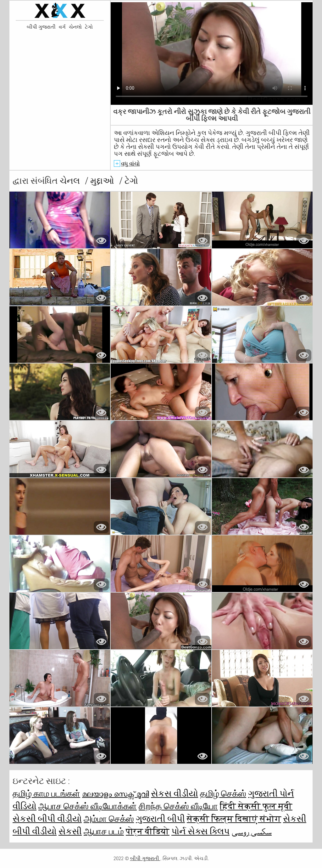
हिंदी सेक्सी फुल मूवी (256, 806)
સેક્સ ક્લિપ (209, 831)
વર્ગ (62, 27)
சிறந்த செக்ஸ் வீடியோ (178, 806)
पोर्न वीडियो (148, 831)
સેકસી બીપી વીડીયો (47, 819)
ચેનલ (71, 181)
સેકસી (70, 831)
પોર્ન (180, 831)
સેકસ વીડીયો (175, 794)
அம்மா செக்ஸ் (109, 819)
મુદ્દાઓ (103, 181)
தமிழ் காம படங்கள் (46, 794)
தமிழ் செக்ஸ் (223, 794)
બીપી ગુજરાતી (41, 27)
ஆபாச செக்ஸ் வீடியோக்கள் (88, 806)
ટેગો (89, 27)
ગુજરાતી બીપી (160, 819)
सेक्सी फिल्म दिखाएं (223, 819)
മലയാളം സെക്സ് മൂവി (116, 794)
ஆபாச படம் (104, 831)
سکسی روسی (252, 831)
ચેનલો (75, 27)
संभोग (270, 819)
